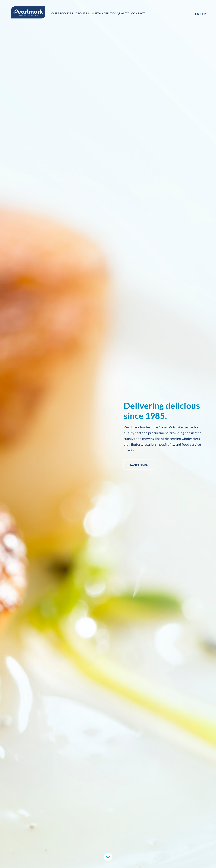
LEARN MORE (139, 465)
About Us (84, 13)
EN (197, 14)
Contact (139, 13)
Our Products (63, 13)
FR (204, 14)
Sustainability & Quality (112, 13)
